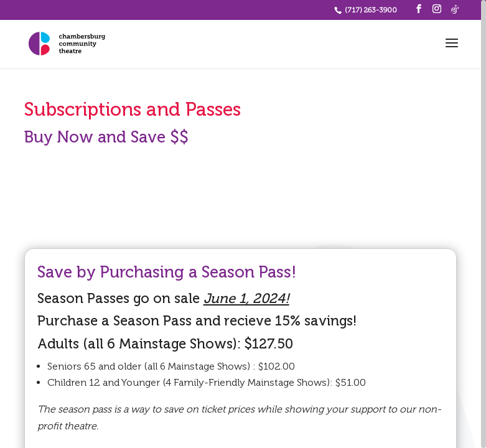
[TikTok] (455, 9)
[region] (243, 224)
